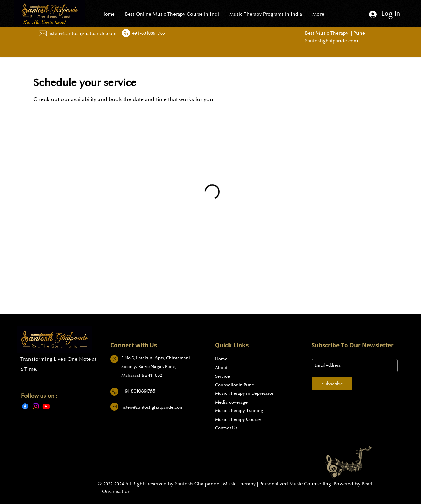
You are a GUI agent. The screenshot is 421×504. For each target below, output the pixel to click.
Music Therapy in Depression (245, 393)
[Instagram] (36, 406)
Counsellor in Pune (234, 385)
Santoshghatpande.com (331, 41)
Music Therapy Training (239, 411)
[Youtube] (46, 406)
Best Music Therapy (328, 33)
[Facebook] (25, 406)
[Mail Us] (43, 33)
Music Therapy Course (238, 419)
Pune (359, 33)
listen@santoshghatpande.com (152, 407)
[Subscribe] (332, 384)
